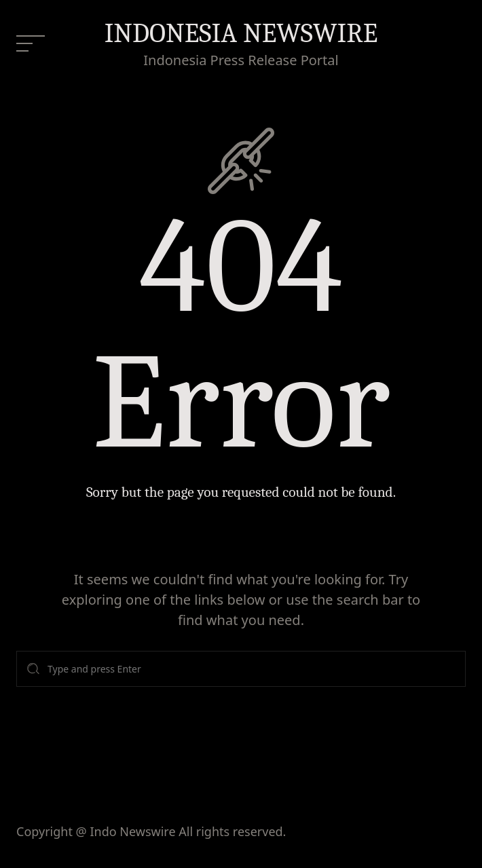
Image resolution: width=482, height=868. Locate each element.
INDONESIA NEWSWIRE (241, 33)
